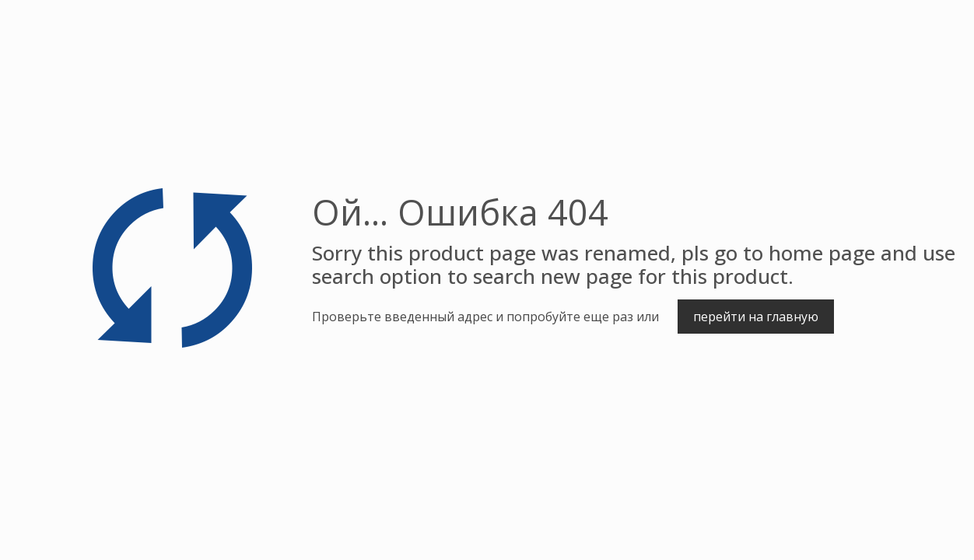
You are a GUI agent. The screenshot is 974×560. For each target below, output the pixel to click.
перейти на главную (756, 317)
